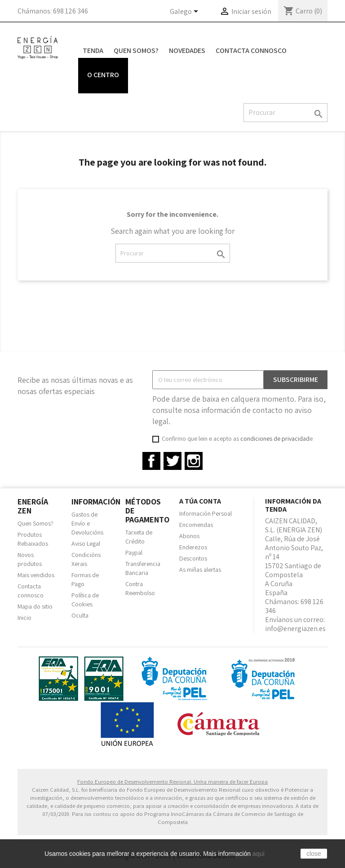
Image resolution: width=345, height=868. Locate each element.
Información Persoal (206, 513)
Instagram (194, 461)
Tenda (93, 50)
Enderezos (193, 547)
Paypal (134, 552)
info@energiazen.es (295, 629)
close (314, 854)
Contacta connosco (251, 50)
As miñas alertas (200, 570)
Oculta (80, 615)
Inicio (24, 618)
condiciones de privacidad (275, 438)
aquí (259, 854)
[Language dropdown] (186, 12)
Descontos (193, 558)
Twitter (172, 461)
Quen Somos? (136, 50)
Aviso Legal (86, 544)
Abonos (189, 536)
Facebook (151, 461)
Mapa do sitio (35, 606)
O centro (103, 75)
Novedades (187, 50)
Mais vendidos (36, 575)
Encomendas (196, 525)
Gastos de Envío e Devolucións (87, 523)
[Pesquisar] (285, 113)
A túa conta (200, 501)
